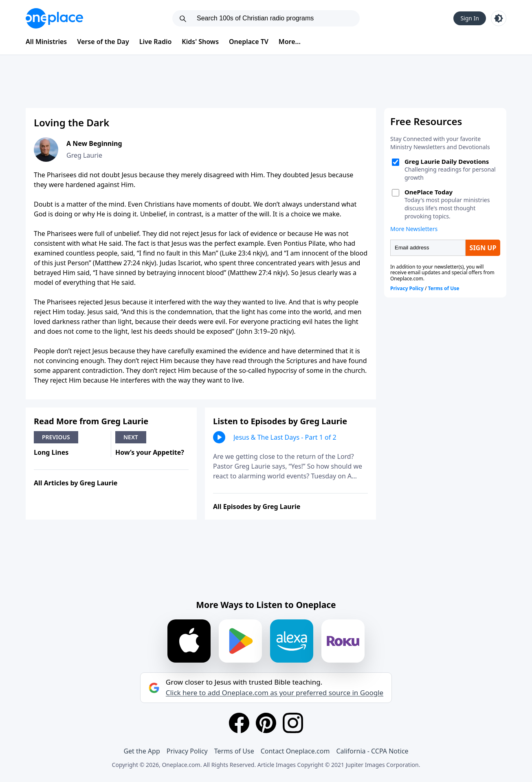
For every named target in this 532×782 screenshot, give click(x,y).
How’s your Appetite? (150, 452)
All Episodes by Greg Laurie (257, 507)
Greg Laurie (84, 155)
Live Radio (156, 42)
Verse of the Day (103, 42)
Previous (56, 437)
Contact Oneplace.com (295, 751)
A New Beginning (94, 143)
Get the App (142, 751)
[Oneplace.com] (54, 18)
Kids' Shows (200, 42)
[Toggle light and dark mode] (499, 18)
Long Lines (51, 452)
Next (131, 437)
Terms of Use (234, 751)
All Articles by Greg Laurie (76, 483)
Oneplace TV (249, 42)
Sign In (470, 18)
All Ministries (46, 42)
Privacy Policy (187, 751)
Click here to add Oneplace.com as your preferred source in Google (275, 693)
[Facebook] (239, 723)
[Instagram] (293, 723)
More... (290, 42)
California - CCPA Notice (372, 751)
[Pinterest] (266, 723)
